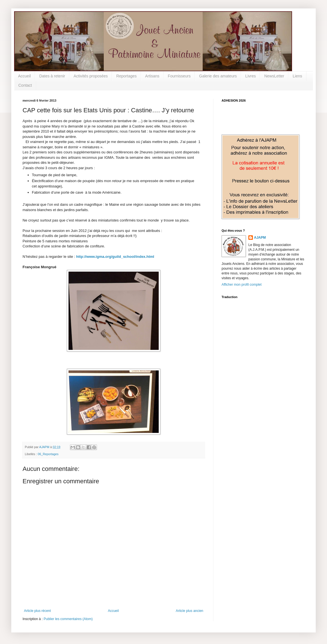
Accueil (24, 76)
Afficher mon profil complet (242, 285)
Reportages (126, 76)
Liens (297, 76)
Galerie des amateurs (218, 76)
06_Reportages (48, 454)
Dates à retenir (52, 76)
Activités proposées (91, 76)
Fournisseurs (179, 76)
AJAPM (260, 238)
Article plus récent (37, 611)
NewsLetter (274, 76)
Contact (25, 85)
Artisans (152, 76)
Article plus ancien (190, 611)
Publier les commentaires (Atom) (68, 619)
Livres (250, 76)
